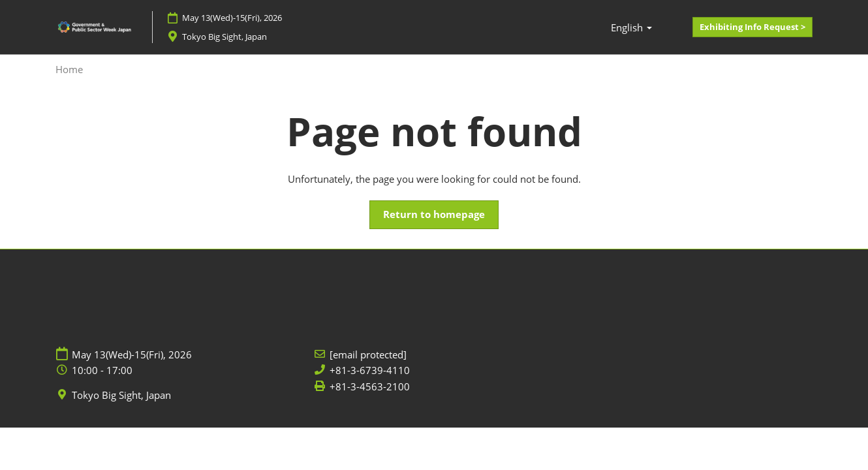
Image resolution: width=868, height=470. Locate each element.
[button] (752, 27)
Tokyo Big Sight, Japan (121, 395)
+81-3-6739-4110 (370, 370)
